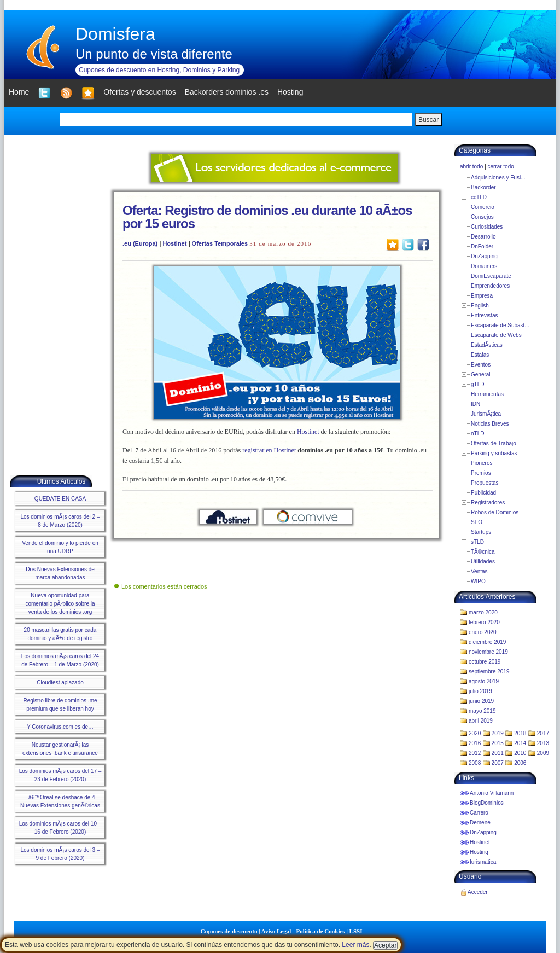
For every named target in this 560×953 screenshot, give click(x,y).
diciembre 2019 (487, 642)
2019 (498, 733)
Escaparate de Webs (496, 335)
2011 (498, 753)
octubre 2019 (485, 662)
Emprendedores (490, 286)
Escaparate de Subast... (500, 325)
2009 (543, 753)
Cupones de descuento (229, 931)
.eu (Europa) (140, 243)
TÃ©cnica (483, 552)
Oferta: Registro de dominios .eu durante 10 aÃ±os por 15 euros (267, 217)
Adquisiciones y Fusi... (498, 178)
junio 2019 (481, 701)
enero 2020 (483, 632)
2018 (520, 733)
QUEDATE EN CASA (60, 499)
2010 (520, 753)
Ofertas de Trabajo (494, 443)
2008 (475, 763)
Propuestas (485, 483)
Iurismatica (483, 862)
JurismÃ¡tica (486, 414)
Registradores (488, 502)
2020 (475, 733)
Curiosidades (487, 227)
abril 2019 (481, 721)
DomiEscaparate (491, 276)
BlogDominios (487, 803)
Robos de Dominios (495, 512)
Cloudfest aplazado (60, 682)
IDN (476, 404)
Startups (481, 532)
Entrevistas (484, 315)
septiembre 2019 (489, 672)
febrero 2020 (484, 622)
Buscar (428, 120)
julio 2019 (480, 691)
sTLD (477, 542)
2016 (475, 743)
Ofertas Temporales (220, 243)
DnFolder (482, 246)
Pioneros (482, 463)
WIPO (478, 581)
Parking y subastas (494, 453)
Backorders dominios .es (227, 92)
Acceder (478, 892)
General (481, 374)
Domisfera (115, 34)
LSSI (356, 931)
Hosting (479, 852)
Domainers (484, 266)
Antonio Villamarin (492, 793)
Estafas (480, 355)
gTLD (477, 384)
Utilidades (483, 562)
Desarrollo (483, 237)
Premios (481, 473)
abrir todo (471, 167)
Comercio (483, 207)
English (480, 306)
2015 (498, 743)
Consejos (482, 217)
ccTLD (479, 197)
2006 (520, 763)
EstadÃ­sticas (487, 345)
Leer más (355, 945)
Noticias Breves (490, 424)
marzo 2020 (483, 612)
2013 (543, 743)
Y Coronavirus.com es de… (60, 727)
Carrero (479, 813)
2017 (543, 733)
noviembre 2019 (488, 652)
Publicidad (483, 493)
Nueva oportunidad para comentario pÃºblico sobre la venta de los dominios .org (60, 604)
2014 (520, 743)
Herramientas (487, 394)
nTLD (477, 434)
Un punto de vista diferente (154, 54)
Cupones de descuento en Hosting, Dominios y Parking (159, 70)
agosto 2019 (484, 681)
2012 (475, 753)
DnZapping (484, 256)
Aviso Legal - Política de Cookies (303, 931)
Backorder (483, 187)
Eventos (481, 365)
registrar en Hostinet (269, 450)
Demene (480, 823)
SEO (477, 522)
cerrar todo (500, 167)
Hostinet (174, 243)
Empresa (482, 296)
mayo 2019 (482, 711)
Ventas (479, 571)
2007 (498, 763)
